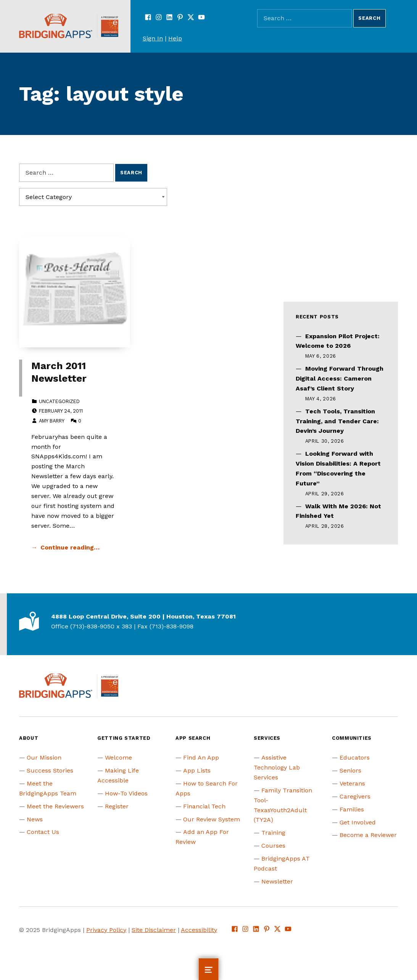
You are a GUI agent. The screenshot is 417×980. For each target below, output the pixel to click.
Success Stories (50, 770)
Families (352, 809)
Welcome (118, 757)
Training (273, 833)
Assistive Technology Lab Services (277, 767)
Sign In (153, 38)
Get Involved (358, 822)
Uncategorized (59, 401)
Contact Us (43, 832)
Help (175, 38)
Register (117, 806)
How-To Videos (126, 793)
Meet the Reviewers (55, 806)
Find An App (201, 757)
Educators (355, 757)
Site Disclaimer (154, 930)
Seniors (350, 770)
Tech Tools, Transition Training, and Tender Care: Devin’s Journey (337, 421)
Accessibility (199, 930)
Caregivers (355, 796)
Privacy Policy (106, 930)
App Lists (197, 770)
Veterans (352, 783)
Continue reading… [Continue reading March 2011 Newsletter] (70, 547)
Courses (273, 846)
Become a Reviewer (368, 835)
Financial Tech (204, 806)
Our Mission (44, 757)
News (35, 819)
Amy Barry (52, 421)
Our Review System (212, 819)
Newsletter (277, 881)
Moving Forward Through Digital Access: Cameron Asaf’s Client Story (340, 378)
